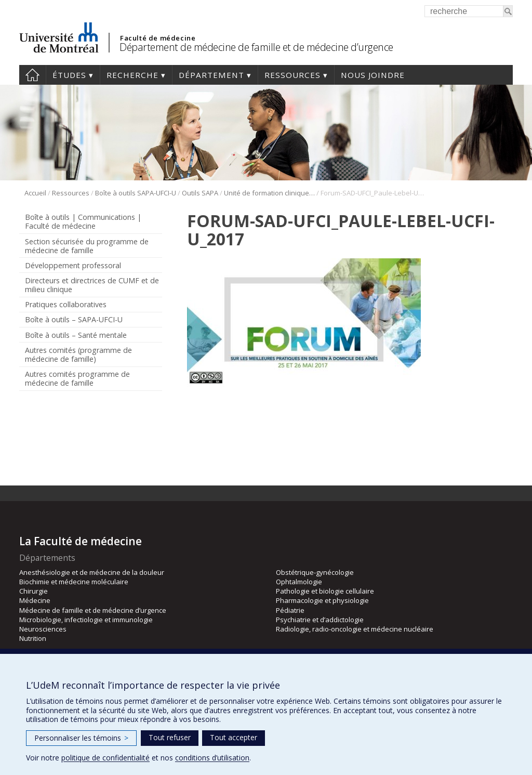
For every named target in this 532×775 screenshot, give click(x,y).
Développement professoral (73, 265)
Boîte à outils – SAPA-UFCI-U (74, 319)
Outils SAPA (200, 193)
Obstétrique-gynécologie (315, 572)
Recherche (132, 75)
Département (211, 75)
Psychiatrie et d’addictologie (320, 620)
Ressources (292, 75)
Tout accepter (234, 737)
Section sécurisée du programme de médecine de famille (87, 246)
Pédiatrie (290, 610)
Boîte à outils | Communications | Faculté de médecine (83, 221)
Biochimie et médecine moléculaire (74, 582)
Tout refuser (170, 737)
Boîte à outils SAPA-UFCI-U (136, 193)
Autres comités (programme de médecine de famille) (78, 354)
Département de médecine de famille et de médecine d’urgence (256, 47)
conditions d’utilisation (212, 758)
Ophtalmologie (299, 582)
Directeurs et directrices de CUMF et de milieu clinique (92, 285)
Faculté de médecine (158, 38)
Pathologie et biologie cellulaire (325, 591)
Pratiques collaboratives (66, 304)
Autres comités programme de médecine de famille (77, 378)
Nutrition (33, 638)
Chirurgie (34, 591)
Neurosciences (43, 629)
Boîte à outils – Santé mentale (76, 335)
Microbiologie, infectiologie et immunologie (86, 620)
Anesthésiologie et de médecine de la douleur (92, 572)
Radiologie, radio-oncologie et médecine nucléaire (355, 629)
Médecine (35, 600)
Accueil (32, 75)
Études (69, 75)
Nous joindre (373, 75)
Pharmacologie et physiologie (322, 600)
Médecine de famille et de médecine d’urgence (93, 610)
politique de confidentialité (105, 758)
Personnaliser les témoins (81, 738)
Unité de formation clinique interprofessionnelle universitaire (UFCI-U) (269, 193)
